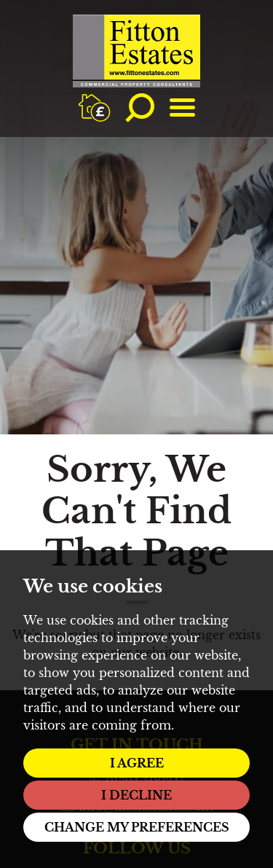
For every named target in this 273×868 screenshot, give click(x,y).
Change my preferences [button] (137, 827)
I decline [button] (136, 795)
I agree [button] (137, 763)
